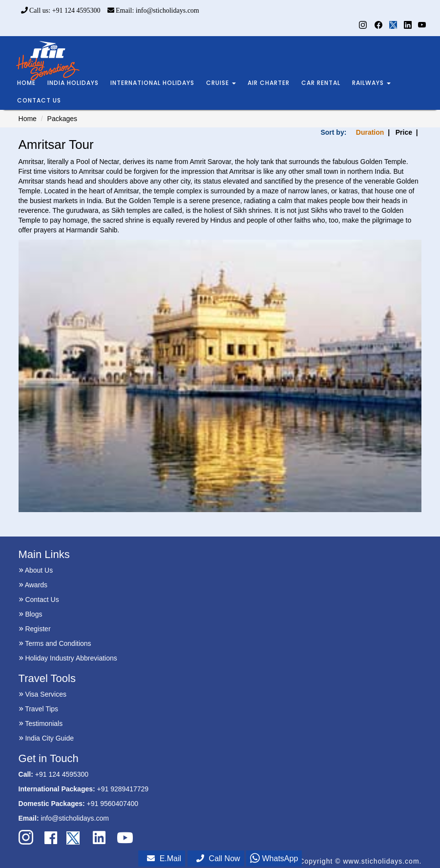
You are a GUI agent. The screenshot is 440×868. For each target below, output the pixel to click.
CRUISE (221, 83)
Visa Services (42, 694)
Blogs (31, 614)
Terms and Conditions (55, 643)
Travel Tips (39, 709)
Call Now (218, 858)
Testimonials (41, 723)
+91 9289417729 (123, 789)
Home (28, 119)
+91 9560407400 (113, 804)
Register (35, 629)
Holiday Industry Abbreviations (68, 658)
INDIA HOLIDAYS (73, 83)
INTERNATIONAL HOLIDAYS (152, 83)
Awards (33, 585)
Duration (370, 132)
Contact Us (39, 599)
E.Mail (164, 858)
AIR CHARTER (269, 83)
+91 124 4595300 (62, 774)
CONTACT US (39, 100)
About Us (36, 570)
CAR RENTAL (321, 83)
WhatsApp (274, 858)
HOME (26, 83)
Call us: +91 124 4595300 (61, 10)
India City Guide (46, 738)
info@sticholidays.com (75, 818)
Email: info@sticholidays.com (153, 10)
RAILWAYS (371, 83)
